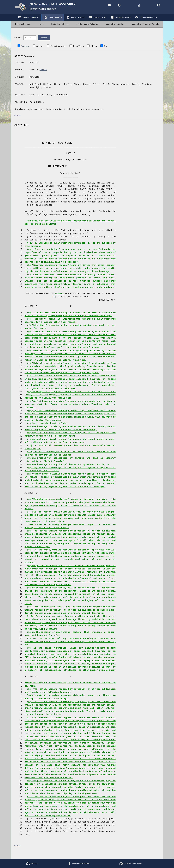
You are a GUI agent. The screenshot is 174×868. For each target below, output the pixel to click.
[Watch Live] (104, 6)
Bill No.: (18, 42)
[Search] (155, 6)
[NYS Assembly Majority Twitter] (125, 6)
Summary (25, 52)
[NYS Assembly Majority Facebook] (115, 6)
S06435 (43, 75)
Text (106, 52)
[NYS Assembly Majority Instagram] (135, 6)
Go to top (18, 121)
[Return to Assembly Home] (49, 8)
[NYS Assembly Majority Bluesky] (145, 6)
